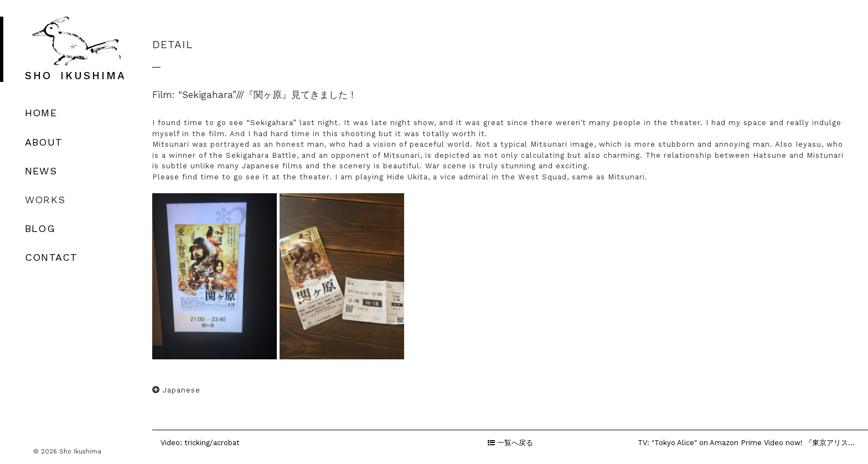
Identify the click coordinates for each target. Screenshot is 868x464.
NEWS (41, 171)
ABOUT (44, 142)
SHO (76, 76)
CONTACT (51, 257)
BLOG (40, 228)
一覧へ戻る (510, 443)
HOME (41, 113)
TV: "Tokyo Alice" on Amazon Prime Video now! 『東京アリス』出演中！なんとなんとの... (753, 443)
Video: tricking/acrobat (200, 443)
